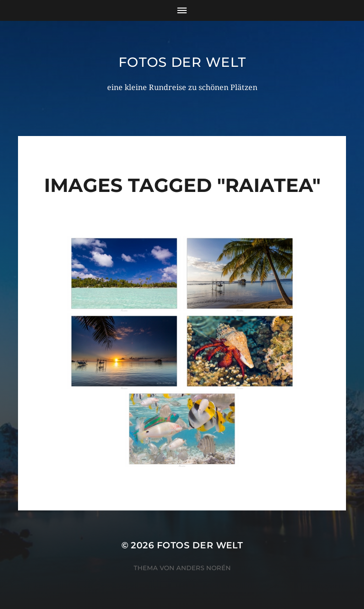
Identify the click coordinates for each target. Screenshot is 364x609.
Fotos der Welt (182, 62)
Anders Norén (204, 568)
